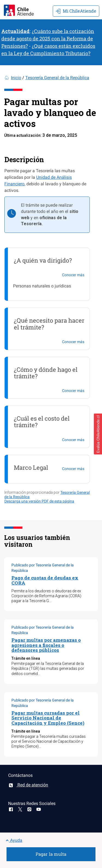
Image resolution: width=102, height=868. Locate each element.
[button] (98, 434)
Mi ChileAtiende (76, 11)
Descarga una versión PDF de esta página (39, 501)
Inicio (16, 78)
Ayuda (14, 840)
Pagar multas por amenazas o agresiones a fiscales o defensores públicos (46, 645)
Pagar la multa (51, 854)
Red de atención (28, 785)
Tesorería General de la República (57, 78)
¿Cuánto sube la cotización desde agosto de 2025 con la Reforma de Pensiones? (48, 38)
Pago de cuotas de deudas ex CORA (45, 580)
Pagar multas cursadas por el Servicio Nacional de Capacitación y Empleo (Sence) (48, 718)
